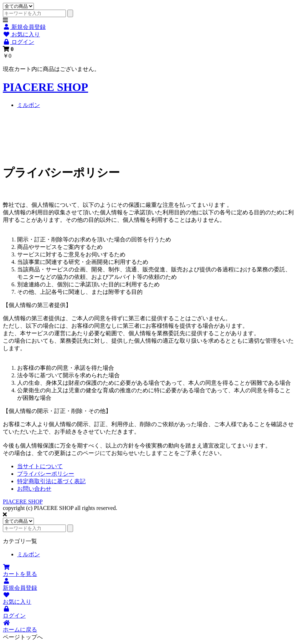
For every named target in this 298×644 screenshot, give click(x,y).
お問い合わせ (34, 489)
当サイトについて (40, 466)
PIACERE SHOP (45, 87)
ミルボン (29, 105)
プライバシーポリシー (46, 474)
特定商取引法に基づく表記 (51, 481)
